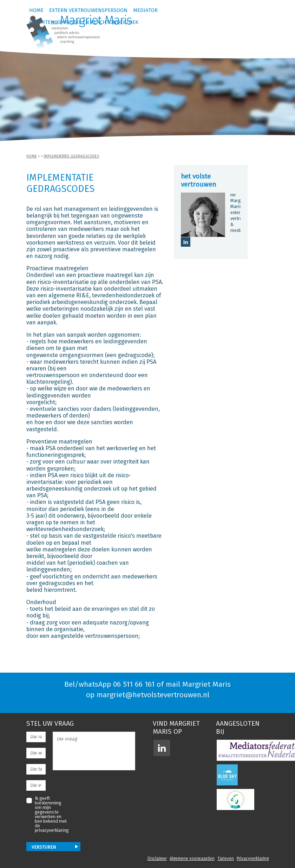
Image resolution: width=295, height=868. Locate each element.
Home (36, 11)
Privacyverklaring (253, 859)
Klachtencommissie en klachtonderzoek (84, 22)
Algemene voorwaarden (192, 859)
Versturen (44, 847)
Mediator (145, 11)
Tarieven (226, 859)
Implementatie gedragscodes (71, 156)
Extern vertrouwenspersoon (88, 11)
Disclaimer (157, 859)
